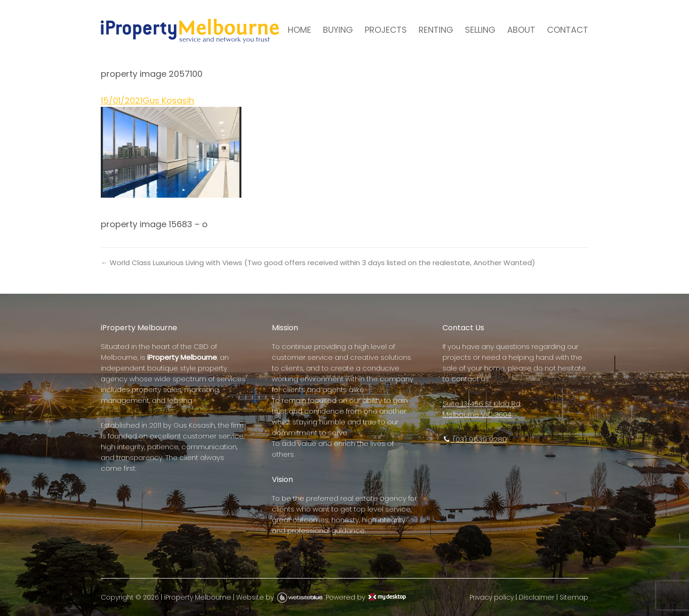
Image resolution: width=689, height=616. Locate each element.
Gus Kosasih (168, 100)
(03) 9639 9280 (475, 439)
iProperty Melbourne (198, 597)
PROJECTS (386, 30)
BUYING (338, 30)
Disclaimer (537, 597)
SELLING (480, 30)
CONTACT (568, 30)
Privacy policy (492, 597)
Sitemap (574, 597)
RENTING (436, 30)
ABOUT (521, 30)
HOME (300, 30)
